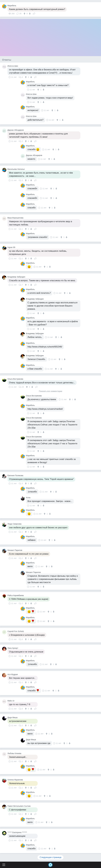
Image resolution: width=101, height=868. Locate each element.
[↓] (29, 14)
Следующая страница (50, 857)
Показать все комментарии (51, 391)
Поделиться (34, 13)
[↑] (25, 14)
